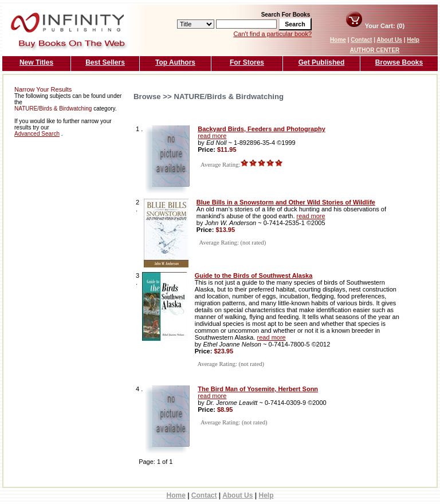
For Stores (247, 62)
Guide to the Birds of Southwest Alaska (254, 275)
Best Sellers (105, 62)
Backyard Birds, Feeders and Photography (262, 129)
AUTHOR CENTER (375, 50)
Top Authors (175, 62)
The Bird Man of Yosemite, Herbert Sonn (258, 389)
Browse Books (399, 62)
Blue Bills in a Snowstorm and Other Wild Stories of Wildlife (286, 202)
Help (413, 40)
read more (212, 136)
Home (338, 40)
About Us (389, 40)
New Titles (36, 62)
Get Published (322, 62)
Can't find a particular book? (272, 34)
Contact (361, 40)
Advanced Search (37, 134)
